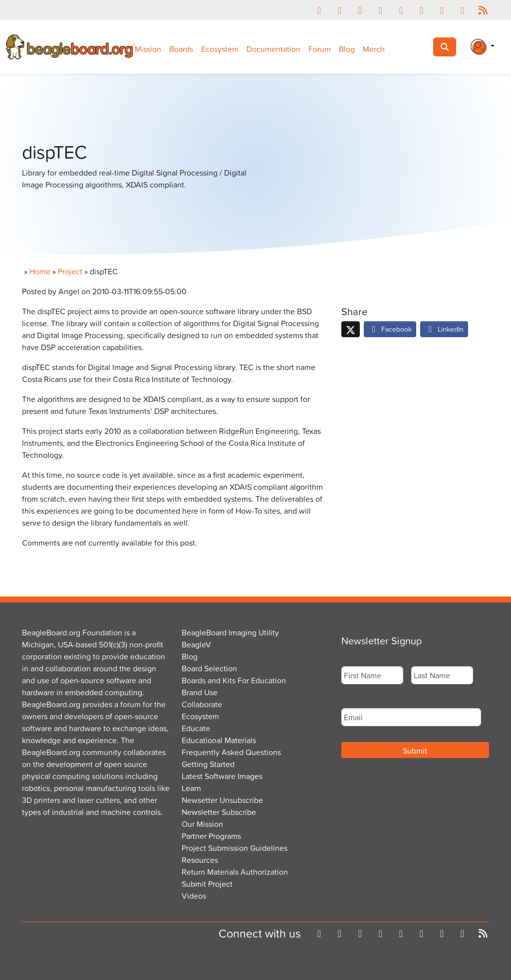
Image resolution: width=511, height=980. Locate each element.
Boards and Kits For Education (234, 680)
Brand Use (200, 692)
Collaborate (202, 704)
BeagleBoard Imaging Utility (230, 632)
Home (40, 271)
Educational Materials (219, 740)
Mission (148, 49)
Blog (347, 49)
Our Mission (202, 824)
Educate (196, 728)
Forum (320, 49)
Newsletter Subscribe (219, 812)
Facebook (390, 329)
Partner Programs (211, 836)
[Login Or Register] (483, 47)
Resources (200, 860)
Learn (191, 788)
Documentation (273, 49)
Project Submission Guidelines (235, 848)
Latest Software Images (222, 776)
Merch (374, 49)
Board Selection (209, 668)
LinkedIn (444, 329)
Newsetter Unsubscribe (222, 800)
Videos (194, 896)
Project (70, 271)
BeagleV (196, 644)
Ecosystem (220, 49)
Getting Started (208, 764)
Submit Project (207, 884)
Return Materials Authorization (235, 872)
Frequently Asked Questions (231, 752)
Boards (181, 49)
